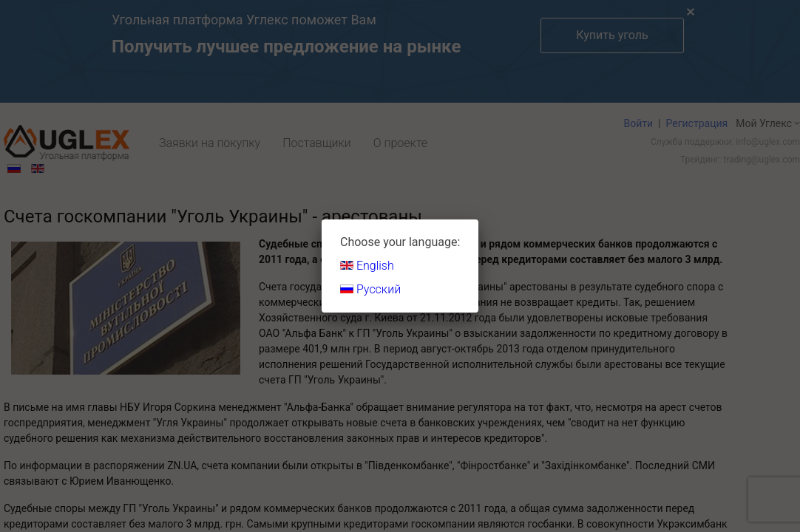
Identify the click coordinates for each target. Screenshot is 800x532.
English (367, 266)
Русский (370, 289)
